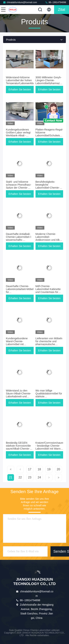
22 (20, 477)
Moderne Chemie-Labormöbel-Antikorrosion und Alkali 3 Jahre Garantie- (49, 238)
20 (59, 469)
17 (30, 469)
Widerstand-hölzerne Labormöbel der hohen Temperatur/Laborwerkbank (22, 80)
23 (30, 477)
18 (39, 469)
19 (49, 469)
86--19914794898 (56, 2)
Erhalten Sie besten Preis (20, 91)
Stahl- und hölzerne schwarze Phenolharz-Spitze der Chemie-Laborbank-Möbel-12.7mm (19, 188)
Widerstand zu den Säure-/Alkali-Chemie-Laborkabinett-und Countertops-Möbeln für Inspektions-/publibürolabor (21, 396)
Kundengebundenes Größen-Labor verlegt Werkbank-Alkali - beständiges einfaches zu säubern (19, 135)
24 (39, 477)
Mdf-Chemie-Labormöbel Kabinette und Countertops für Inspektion (48, 291)
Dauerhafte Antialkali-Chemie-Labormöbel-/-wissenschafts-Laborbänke (19, 238)
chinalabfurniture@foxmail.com (20, 2)
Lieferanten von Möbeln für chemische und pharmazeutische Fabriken (49, 343)
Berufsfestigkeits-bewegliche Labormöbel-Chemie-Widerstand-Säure (48, 186)
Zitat (62, 10)
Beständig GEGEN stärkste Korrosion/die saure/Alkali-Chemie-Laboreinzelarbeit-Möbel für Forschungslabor (20, 449)
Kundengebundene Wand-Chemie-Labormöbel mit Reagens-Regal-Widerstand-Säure (17, 344)
